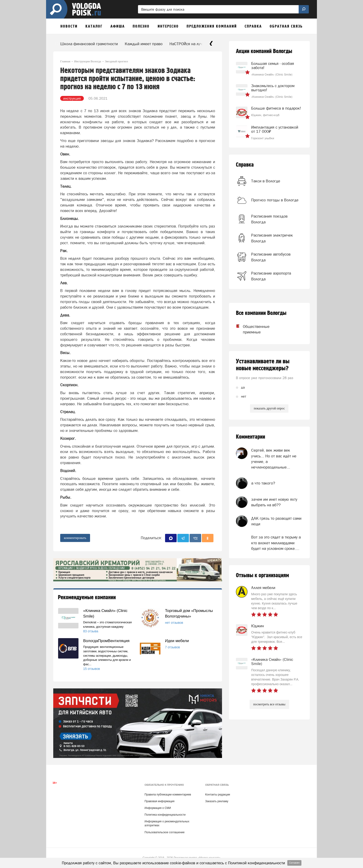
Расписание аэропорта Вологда (271, 276)
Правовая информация (159, 801)
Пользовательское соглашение (164, 832)
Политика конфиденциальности (165, 815)
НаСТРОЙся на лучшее (189, 44)
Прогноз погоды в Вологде (275, 200)
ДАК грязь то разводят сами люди (276, 521)
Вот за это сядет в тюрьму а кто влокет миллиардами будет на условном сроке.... (276, 543)
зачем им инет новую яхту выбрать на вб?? (274, 502)
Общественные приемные (252, 329)
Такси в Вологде (266, 181)
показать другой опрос (269, 408)
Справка (245, 165)
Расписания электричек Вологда (272, 238)
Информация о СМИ (158, 808)
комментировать (75, 538)
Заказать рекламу (217, 801)
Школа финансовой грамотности (89, 44)
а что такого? (263, 483)
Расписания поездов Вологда (269, 219)
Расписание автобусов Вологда (271, 257)
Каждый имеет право (144, 44)
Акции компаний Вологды (264, 51)
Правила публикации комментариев (168, 795)
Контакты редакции (217, 795)
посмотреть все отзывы (269, 704)
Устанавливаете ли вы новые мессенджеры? (263, 365)
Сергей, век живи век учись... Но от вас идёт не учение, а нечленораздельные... (274, 459)
